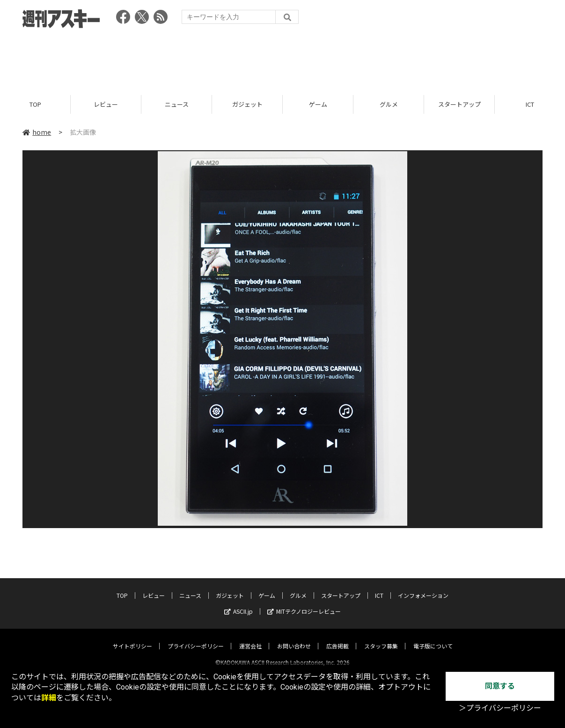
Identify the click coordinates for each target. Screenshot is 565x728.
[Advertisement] (283, 59)
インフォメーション (423, 587)
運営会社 (250, 638)
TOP (35, 104)
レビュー (106, 104)
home (37, 132)
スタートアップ (459, 104)
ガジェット (247, 104)
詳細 (49, 698)
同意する (500, 686)
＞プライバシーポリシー (500, 708)
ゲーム (318, 104)
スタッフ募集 (381, 638)
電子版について (433, 638)
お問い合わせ (294, 638)
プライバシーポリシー (196, 638)
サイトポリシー (132, 638)
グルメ (389, 104)
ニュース (177, 104)
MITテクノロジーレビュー (304, 603)
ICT (379, 587)
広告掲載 (338, 638)
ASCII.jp (238, 603)
